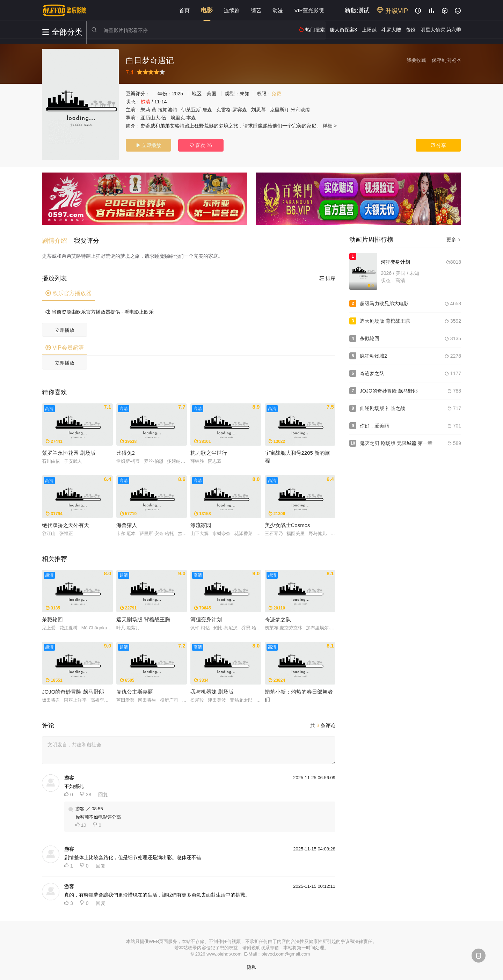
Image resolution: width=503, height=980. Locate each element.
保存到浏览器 (446, 60)
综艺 (256, 10)
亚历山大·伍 (153, 118)
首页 (184, 10)
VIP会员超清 (65, 347)
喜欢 (201, 145)
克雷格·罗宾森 (232, 110)
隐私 (251, 966)
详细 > (330, 126)
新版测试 (357, 10)
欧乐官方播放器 (68, 292)
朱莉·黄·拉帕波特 (159, 110)
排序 (327, 277)
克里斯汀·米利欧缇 (290, 110)
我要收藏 (416, 60)
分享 (438, 145)
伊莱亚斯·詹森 (197, 110)
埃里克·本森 (183, 118)
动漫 (278, 10)
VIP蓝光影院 (309, 10)
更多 (454, 240)
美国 (211, 94)
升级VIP (392, 11)
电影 (207, 10)
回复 (103, 793)
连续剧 (232, 10)
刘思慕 (258, 110)
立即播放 (148, 145)
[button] (58, 240)
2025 (178, 94)
